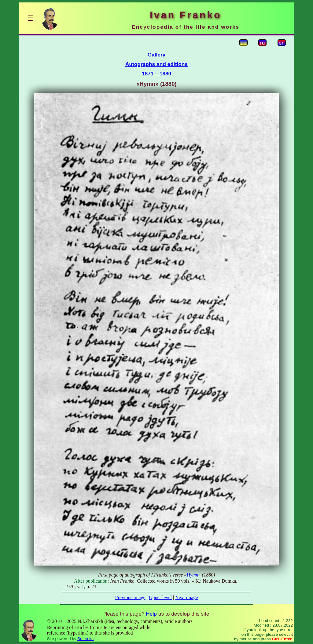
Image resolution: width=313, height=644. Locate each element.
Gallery (157, 55)
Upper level (160, 597)
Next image (186, 597)
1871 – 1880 (156, 74)
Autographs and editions (156, 64)
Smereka (85, 639)
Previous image (130, 597)
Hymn (192, 575)
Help (151, 614)
